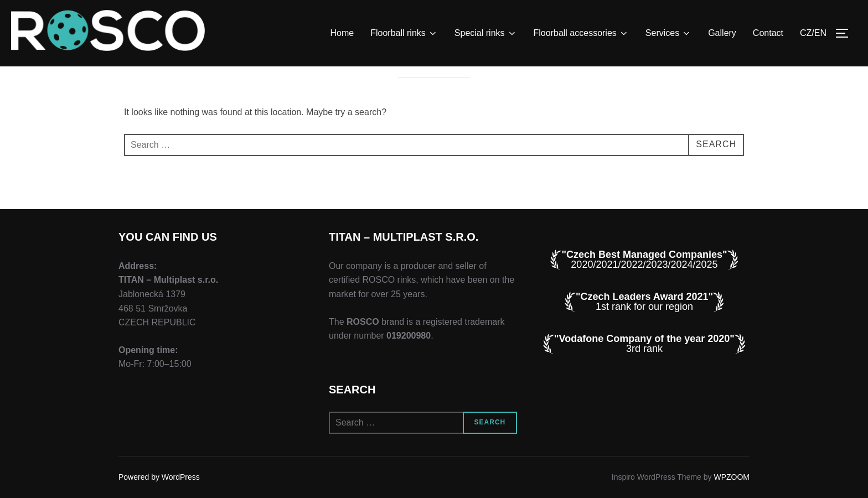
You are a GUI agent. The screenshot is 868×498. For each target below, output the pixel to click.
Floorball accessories (581, 33)
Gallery (722, 33)
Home (342, 33)
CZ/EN (813, 33)
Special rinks (486, 33)
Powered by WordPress (159, 477)
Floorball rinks (404, 33)
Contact (768, 33)
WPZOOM (732, 477)
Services (668, 33)
